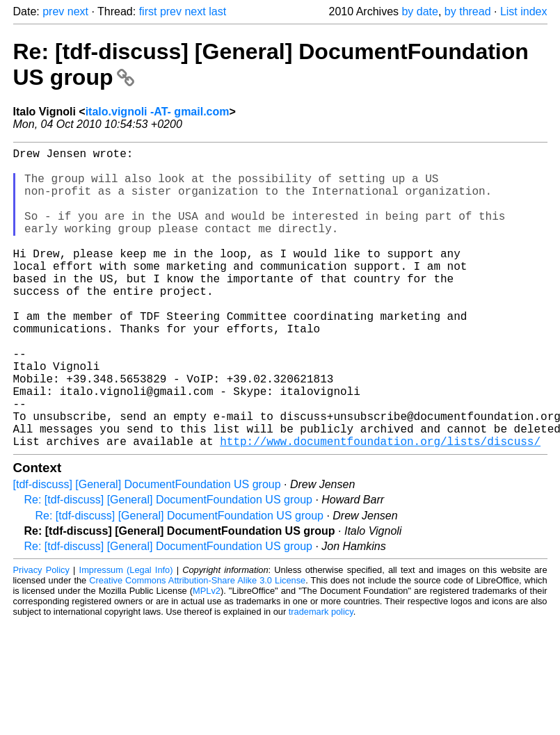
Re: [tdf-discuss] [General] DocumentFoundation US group (168, 566)
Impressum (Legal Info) (126, 637)
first (148, 11)
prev (53, 11)
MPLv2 (207, 657)
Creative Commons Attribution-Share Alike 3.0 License (197, 647)
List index (524, 11)
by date (419, 11)
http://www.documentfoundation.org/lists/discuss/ (380, 508)
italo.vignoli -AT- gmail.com (158, 112)
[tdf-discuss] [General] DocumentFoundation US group (147, 551)
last (217, 11)
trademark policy (321, 678)
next (78, 11)
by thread (468, 11)
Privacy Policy (41, 637)
